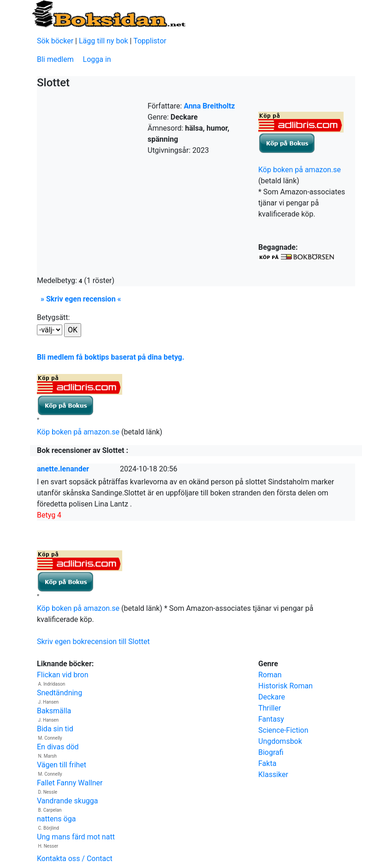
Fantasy (271, 719)
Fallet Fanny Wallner (70, 783)
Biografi (271, 752)
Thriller (270, 708)
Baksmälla (54, 711)
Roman (270, 675)
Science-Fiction (283, 730)
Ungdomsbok (280, 741)
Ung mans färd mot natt (76, 837)
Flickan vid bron (62, 675)
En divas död (58, 747)
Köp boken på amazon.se (300, 170)
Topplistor (150, 41)
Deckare (272, 697)
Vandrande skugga (67, 801)
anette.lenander (63, 469)
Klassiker (273, 775)
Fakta (267, 763)
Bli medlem (55, 59)
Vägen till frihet (62, 765)
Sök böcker (55, 41)
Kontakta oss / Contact (75, 859)
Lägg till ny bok (104, 41)
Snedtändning (59, 693)
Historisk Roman (285, 686)
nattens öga (56, 819)
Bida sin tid (55, 729)
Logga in (97, 59)
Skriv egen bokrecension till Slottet (93, 642)
